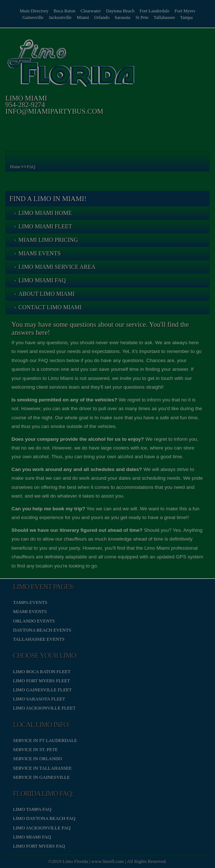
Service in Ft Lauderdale (45, 741)
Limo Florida (75, 861)
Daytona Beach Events (42, 630)
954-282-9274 (25, 105)
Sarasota (122, 17)
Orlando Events (34, 621)
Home (15, 167)
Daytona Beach (121, 11)
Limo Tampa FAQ (32, 809)
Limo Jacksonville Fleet (44, 708)
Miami (83, 17)
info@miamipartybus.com (54, 111)
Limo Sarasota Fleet (39, 699)
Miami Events (40, 253)
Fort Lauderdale (155, 11)
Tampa (187, 17)
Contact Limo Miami (50, 307)
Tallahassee (165, 17)
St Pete (142, 17)
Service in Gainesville (41, 777)
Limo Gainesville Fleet (42, 690)
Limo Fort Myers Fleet (41, 681)
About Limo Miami (47, 294)
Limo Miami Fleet (45, 226)
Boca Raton (64, 11)
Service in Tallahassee (42, 768)
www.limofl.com (107, 861)
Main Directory (34, 11)
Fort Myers (185, 11)
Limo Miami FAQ (42, 280)
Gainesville (32, 17)
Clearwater (91, 11)
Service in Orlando (38, 759)
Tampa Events (30, 602)
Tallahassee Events (39, 639)
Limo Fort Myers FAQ (39, 846)
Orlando (102, 17)
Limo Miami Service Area (57, 267)
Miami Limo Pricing (48, 240)
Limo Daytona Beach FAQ (44, 818)
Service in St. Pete (35, 750)
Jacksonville (59, 17)
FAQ (31, 167)
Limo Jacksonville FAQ (42, 828)
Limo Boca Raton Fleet (42, 672)
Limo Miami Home (45, 213)
